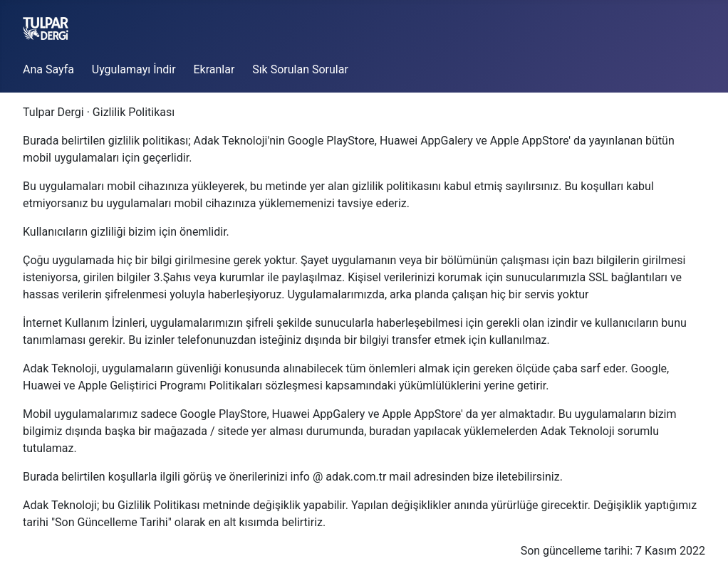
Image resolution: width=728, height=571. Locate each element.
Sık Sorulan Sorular (300, 69)
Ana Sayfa (48, 69)
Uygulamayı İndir (134, 69)
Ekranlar (214, 69)
